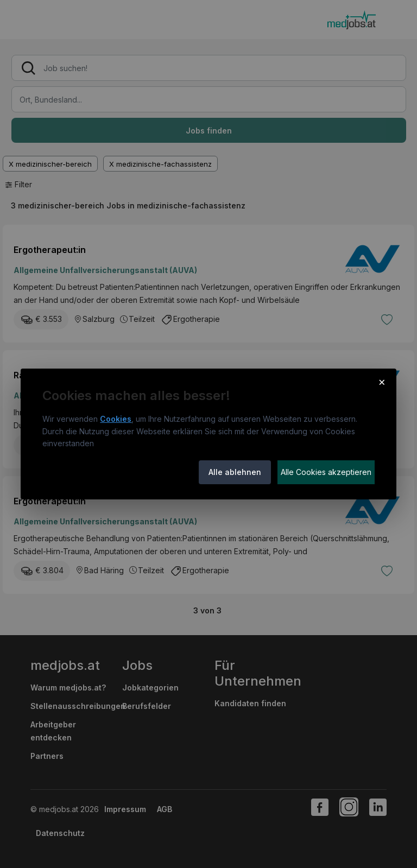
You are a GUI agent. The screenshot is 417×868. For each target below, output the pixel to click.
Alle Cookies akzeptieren (326, 472)
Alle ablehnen (235, 472)
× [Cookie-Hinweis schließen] (382, 382)
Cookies (116, 419)
